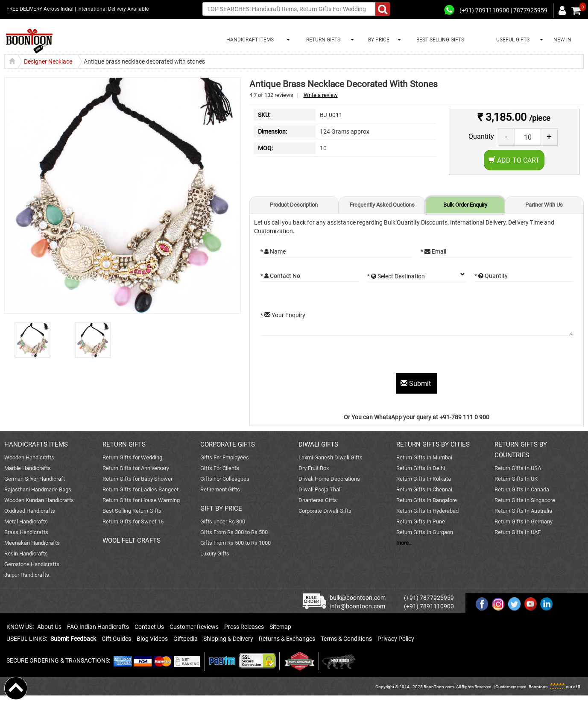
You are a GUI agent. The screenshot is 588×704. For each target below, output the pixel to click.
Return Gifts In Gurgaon (425, 532)
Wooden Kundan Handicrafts (39, 500)
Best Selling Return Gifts (132, 511)
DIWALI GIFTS (318, 444)
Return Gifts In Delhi (421, 468)
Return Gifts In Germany (524, 521)
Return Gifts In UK (516, 479)
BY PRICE (377, 40)
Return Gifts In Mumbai (424, 457)
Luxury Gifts (215, 554)
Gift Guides (116, 639)
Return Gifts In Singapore (525, 500)
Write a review (321, 95)
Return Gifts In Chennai (424, 489)
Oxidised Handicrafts (30, 511)
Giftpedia (186, 639)
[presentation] (325, 356)
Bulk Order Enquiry (465, 205)
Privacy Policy (396, 639)
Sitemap (280, 627)
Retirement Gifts (220, 489)
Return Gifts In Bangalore (427, 500)
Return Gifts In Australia (523, 511)
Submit (417, 384)
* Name (273, 251)
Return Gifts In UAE (518, 532)
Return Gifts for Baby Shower (137, 479)
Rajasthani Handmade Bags (38, 489)
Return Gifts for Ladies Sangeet (140, 489)
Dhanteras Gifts (318, 500)
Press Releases (244, 627)
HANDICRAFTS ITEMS (36, 444)
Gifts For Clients (220, 468)
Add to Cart (514, 160)
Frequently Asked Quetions (382, 205)
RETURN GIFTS (322, 40)
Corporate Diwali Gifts (325, 511)
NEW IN (562, 40)
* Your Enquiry (283, 315)
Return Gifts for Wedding (132, 457)
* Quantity (491, 276)
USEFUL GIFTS (512, 40)
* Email (433, 251)
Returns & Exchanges (287, 639)
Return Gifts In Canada (522, 489)
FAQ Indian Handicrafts (98, 627)
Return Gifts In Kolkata (424, 479)
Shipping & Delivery (228, 639)
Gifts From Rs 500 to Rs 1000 (235, 543)
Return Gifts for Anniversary (136, 468)
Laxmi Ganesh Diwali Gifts (331, 457)
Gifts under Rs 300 (223, 521)
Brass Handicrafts (26, 532)
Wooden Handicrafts (29, 457)
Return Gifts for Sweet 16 (133, 521)
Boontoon (538, 687)
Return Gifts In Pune (421, 521)
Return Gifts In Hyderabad (427, 511)
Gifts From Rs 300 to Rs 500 (234, 532)
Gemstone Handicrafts (32, 564)
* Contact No (280, 276)
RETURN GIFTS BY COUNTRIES (521, 450)
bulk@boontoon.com (358, 598)
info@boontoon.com (358, 606)
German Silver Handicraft (35, 479)
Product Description (294, 205)
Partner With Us (544, 205)
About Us (49, 627)
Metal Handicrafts (26, 521)
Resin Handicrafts (26, 554)
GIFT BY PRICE (221, 508)
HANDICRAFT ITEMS (249, 40)
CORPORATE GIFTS (228, 444)
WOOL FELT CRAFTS (132, 540)
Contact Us (149, 627)
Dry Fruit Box (314, 468)
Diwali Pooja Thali (320, 489)
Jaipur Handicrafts (27, 575)
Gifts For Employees (225, 457)
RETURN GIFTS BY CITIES (433, 444)
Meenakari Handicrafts (32, 543)
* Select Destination (396, 276)
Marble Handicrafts (28, 468)
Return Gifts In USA (518, 468)
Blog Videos (152, 639)
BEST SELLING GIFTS (440, 40)
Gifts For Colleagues (225, 479)
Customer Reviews (194, 627)
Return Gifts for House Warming (141, 500)
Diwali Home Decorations (329, 479)
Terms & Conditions (346, 639)
